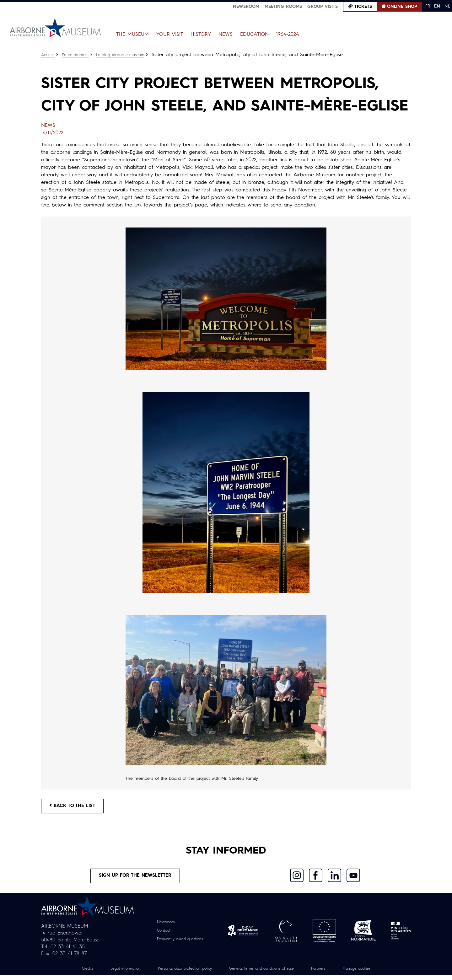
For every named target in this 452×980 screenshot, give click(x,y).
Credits (70, 973)
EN (437, 6)
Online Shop (402, 7)
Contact (160, 936)
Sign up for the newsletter (135, 880)
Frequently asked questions (180, 944)
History (201, 35)
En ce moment (78, 55)
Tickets (363, 7)
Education (254, 35)
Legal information (112, 973)
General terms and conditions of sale (266, 973)
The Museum (132, 35)
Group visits (323, 7)
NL (447, 6)
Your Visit (170, 35)
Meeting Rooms (283, 7)
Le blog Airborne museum (127, 55)
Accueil (48, 55)
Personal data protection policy (178, 973)
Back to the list (76, 808)
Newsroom (246, 7)
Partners (330, 973)
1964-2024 (288, 35)
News (226, 35)
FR (428, 6)
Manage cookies (372, 973)
